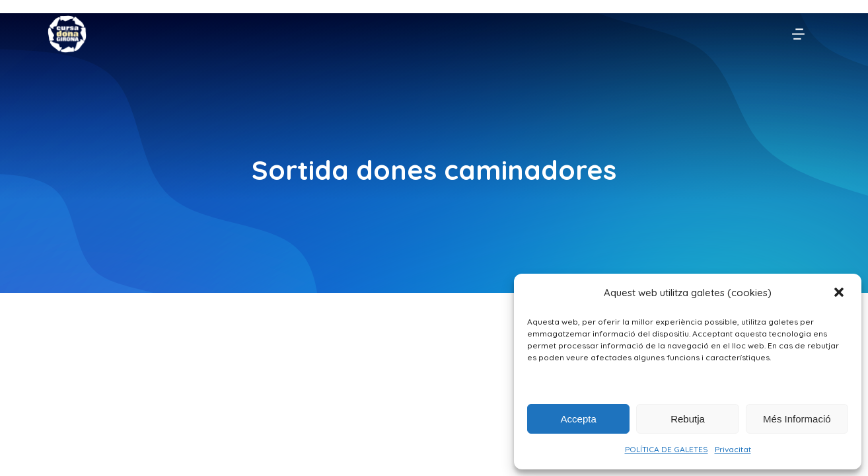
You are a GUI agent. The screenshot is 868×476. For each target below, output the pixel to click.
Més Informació (797, 419)
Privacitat (733, 449)
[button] (840, 294)
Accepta (579, 419)
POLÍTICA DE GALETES (667, 449)
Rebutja (688, 419)
